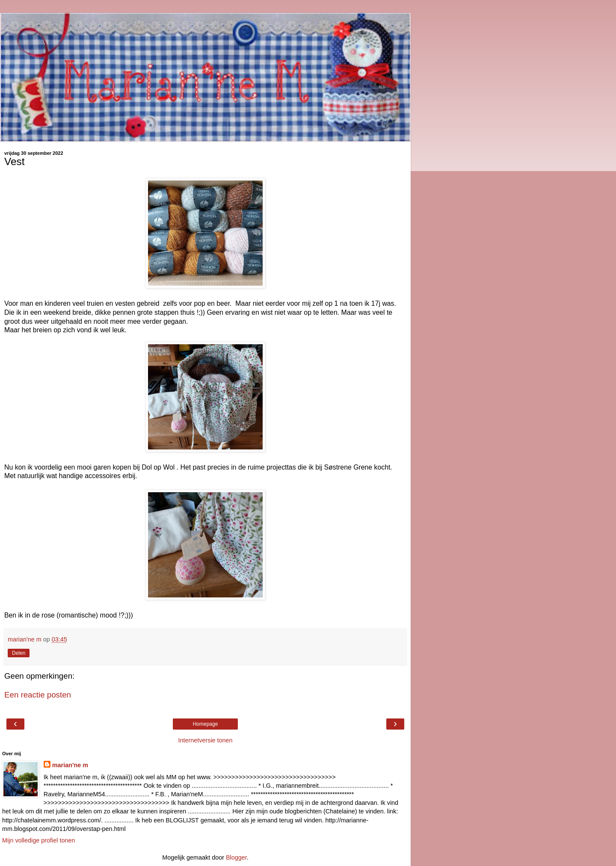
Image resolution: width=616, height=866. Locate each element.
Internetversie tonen (205, 740)
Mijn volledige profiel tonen (38, 840)
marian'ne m (70, 765)
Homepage (206, 724)
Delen (19, 653)
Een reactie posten (38, 695)
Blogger (236, 857)
